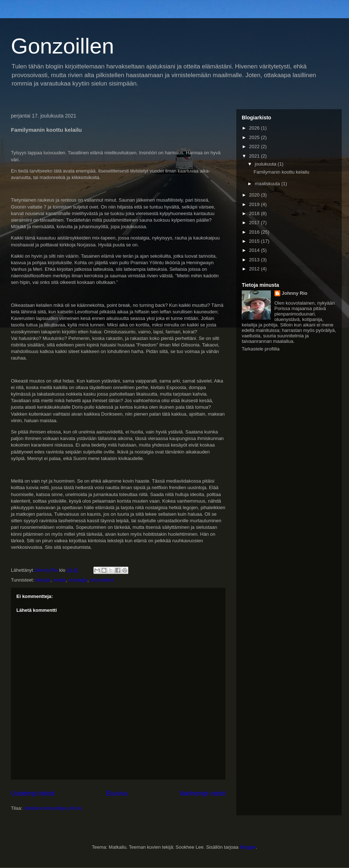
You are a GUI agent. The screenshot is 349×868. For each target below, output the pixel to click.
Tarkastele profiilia (261, 349)
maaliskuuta (268, 184)
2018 (255, 213)
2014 (255, 250)
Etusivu (117, 793)
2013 (255, 260)
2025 (255, 137)
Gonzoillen (63, 46)
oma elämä (102, 580)
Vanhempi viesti (202, 793)
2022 (255, 146)
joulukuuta (266, 164)
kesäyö (43, 580)
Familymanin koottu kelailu (281, 172)
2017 (255, 223)
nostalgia (78, 580)
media (59, 580)
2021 (255, 156)
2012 (255, 269)
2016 (255, 232)
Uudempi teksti (33, 793)
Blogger (248, 847)
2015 (255, 241)
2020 (255, 195)
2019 (255, 204)
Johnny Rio (295, 293)
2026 (255, 128)
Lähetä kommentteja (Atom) (53, 808)
